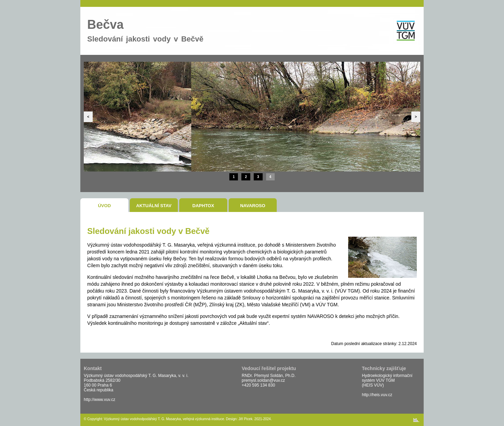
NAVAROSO (253, 206)
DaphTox (203, 206)
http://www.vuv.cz (100, 400)
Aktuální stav (154, 206)
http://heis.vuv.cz (377, 395)
